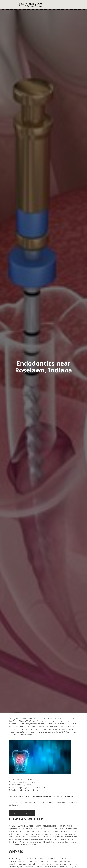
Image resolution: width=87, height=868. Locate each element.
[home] (34, 5)
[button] (67, 5)
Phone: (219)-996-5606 (22, 813)
